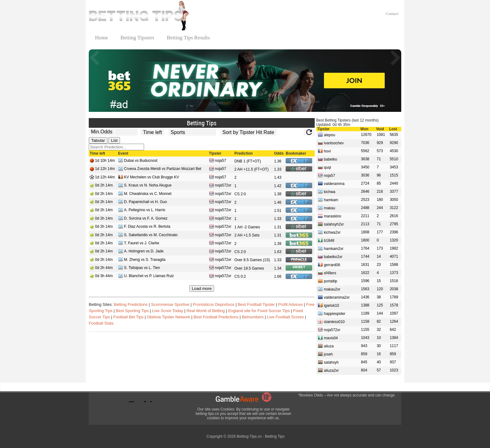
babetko (327, 159)
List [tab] (114, 140)
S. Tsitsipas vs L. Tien (139, 268)
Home (102, 38)
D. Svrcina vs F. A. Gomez (143, 219)
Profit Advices (290, 304)
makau (326, 208)
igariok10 (328, 305)
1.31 (278, 227)
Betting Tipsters (137, 38)
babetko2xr (330, 256)
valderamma (331, 183)
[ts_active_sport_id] (192, 132)
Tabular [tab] (98, 140)
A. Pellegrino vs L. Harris (142, 210)
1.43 (278, 177)
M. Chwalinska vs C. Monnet (145, 194)
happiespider (332, 313)
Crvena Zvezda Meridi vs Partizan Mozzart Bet (160, 169)
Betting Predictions (131, 304)
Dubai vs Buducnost (138, 161)
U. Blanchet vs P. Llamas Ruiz (146, 276)
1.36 (278, 161)
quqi (324, 167)
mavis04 (328, 338)
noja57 (218, 161)
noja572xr (220, 186)
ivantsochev (331, 143)
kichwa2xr (329, 232)
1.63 (278, 252)
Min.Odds (102, 132)
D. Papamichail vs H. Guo (142, 202)
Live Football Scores (285, 317)
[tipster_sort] (248, 132)
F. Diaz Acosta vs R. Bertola (144, 227)
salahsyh (328, 362)
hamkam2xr (331, 248)
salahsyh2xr (331, 224)
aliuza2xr (328, 370)
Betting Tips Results (188, 38)
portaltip (327, 281)
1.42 (278, 186)
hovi (324, 151)
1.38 (278, 194)
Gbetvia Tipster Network (169, 317)
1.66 (278, 276)
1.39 (278, 244)
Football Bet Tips (129, 317)
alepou (326, 135)
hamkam (328, 200)
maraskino (330, 216)
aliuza (326, 346)
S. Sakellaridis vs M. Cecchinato (148, 235)
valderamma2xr (334, 297)
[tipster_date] (152, 132)
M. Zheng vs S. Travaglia (142, 260)
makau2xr (329, 289)
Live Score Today (168, 311)
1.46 (278, 202)
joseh (325, 354)
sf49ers (327, 273)
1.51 (278, 211)
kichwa (327, 192)
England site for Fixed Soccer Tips (259, 311)
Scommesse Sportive (170, 304)
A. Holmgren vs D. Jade (141, 252)
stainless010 (331, 321)
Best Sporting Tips (132, 311)
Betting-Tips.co (249, 436)
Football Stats (101, 323)
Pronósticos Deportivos (214, 304)
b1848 (326, 240)
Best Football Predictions (216, 317)
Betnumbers (253, 317)
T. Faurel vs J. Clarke (139, 244)
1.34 (278, 268)
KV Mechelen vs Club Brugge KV (149, 178)
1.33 (278, 169)
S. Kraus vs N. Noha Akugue (145, 186)
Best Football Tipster (256, 304)
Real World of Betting (206, 311)
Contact (392, 14)
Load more (202, 289)
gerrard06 (329, 265)
